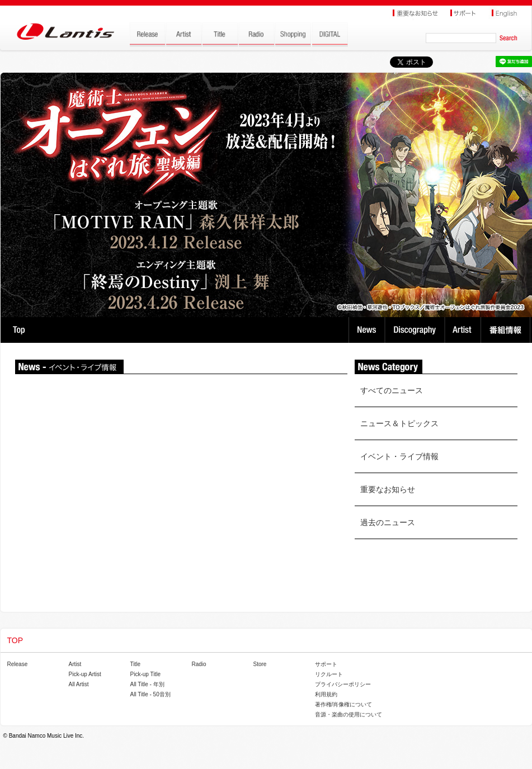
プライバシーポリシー (343, 684)
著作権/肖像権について (344, 704)
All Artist (79, 684)
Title (136, 664)
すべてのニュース (392, 390)
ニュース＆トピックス (399, 423)
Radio (199, 664)
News (367, 330)
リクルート (329, 674)
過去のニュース (388, 522)
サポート (326, 664)
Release (18, 664)
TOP (19, 330)
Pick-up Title (145, 674)
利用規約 (326, 694)
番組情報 (507, 330)
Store (260, 664)
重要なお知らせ (388, 489)
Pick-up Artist (85, 674)
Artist (464, 330)
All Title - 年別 (147, 684)
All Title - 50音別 (150, 694)
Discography (416, 330)
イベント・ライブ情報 (399, 456)
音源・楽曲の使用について (349, 714)
